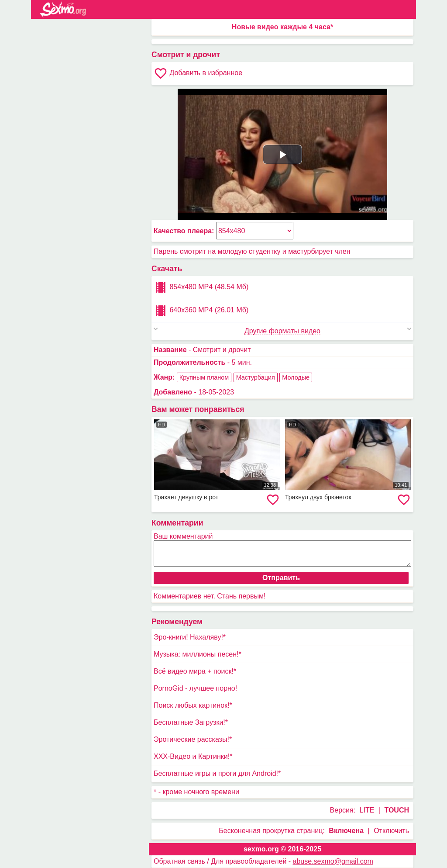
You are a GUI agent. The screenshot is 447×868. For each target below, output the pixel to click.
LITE (367, 810)
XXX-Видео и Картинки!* (193, 756)
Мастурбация (256, 377)
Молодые (296, 377)
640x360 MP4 (201, 311)
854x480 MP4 (201, 287)
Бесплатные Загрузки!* (191, 722)
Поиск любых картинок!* (193, 705)
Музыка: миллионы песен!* (198, 654)
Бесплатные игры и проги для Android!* (217, 773)
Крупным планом (204, 377)
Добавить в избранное (198, 73)
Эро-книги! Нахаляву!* (190, 637)
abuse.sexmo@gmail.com (333, 861)
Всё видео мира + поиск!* (195, 671)
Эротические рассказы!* (193, 739)
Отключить (391, 831)
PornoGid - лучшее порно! (195, 688)
